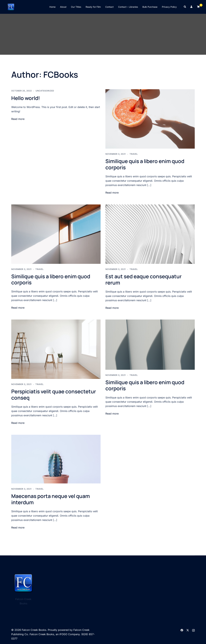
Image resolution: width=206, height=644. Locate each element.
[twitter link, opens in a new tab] (188, 630)
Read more (18, 119)
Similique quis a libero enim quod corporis (145, 164)
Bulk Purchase (150, 7)
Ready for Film (93, 7)
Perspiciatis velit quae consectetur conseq (54, 394)
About (63, 7)
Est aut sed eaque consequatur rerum (143, 279)
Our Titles (76, 7)
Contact (109, 7)
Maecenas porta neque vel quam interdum (51, 499)
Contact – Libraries (128, 7)
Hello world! (26, 98)
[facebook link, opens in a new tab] (182, 630)
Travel (134, 154)
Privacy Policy (169, 7)
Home (52, 7)
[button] (185, 7)
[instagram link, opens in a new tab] (193, 630)
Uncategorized (45, 91)
